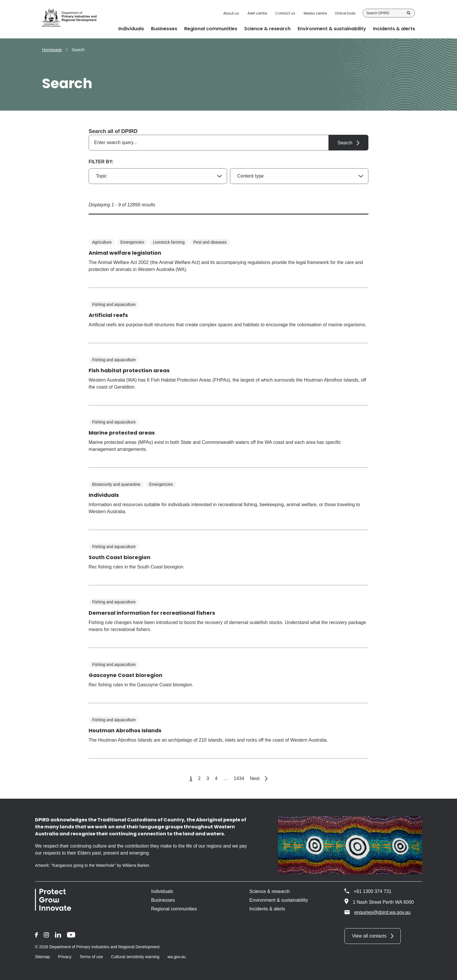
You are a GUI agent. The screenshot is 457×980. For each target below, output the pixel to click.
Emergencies (132, 242)
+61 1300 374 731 (372, 891)
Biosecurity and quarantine (116, 484)
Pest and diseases (210, 242)
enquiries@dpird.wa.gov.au (377, 912)
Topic (101, 176)
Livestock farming (169, 242)
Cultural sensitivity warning (135, 957)
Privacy (65, 957)
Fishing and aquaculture (114, 304)
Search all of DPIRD (113, 131)
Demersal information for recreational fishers (152, 613)
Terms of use (91, 957)
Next (259, 778)
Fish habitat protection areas (129, 370)
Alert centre (257, 13)
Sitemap (42, 957)
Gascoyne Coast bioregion (125, 675)
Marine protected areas (122, 433)
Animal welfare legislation (125, 253)
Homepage (52, 50)
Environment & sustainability (278, 900)
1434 (239, 778)
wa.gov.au (177, 957)
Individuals (104, 495)
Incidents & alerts (267, 909)
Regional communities (174, 909)
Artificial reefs (108, 315)
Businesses (163, 900)
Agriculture (102, 242)
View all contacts (369, 936)
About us (231, 13)
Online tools (345, 13)
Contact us (285, 13)
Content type (251, 176)
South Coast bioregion (119, 557)
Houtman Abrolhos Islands (125, 730)
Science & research (269, 891)
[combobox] (228, 143)
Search (409, 13)
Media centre (315, 13)
